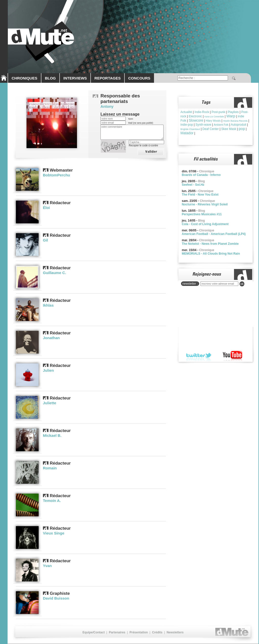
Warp (231, 116)
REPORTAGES (108, 78)
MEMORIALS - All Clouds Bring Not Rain (211, 254)
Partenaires (117, 632)
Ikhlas (48, 305)
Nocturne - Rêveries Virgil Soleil (205, 204)
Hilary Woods (213, 121)
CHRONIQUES (24, 78)
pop (242, 129)
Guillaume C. (55, 273)
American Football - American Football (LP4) (214, 234)
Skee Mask (229, 129)
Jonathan (51, 338)
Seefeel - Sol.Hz (193, 185)
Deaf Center (211, 129)
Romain (50, 468)
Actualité (186, 112)
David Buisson (56, 598)
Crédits (157, 632)
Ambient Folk (221, 125)
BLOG (50, 78)
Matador (187, 133)
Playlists (233, 112)
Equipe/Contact (94, 632)
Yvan (47, 566)
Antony (107, 106)
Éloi (46, 208)
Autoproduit (238, 125)
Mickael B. (52, 435)
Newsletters (175, 632)
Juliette (50, 403)
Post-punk (218, 112)
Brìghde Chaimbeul (190, 129)
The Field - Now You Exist (200, 195)
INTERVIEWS (75, 78)
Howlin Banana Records (235, 121)
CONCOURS (139, 78)
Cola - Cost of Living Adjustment (205, 224)
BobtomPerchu (57, 175)
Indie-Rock (202, 112)
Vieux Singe (54, 533)
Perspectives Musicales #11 (202, 214)
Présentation (139, 632)
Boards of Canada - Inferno (201, 175)
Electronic (195, 116)
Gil (45, 240)
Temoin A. (52, 501)
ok (242, 284)
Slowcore (196, 120)
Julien (48, 370)
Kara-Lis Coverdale (214, 117)
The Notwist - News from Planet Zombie (210, 244)
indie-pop (187, 125)
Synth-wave (203, 125)
